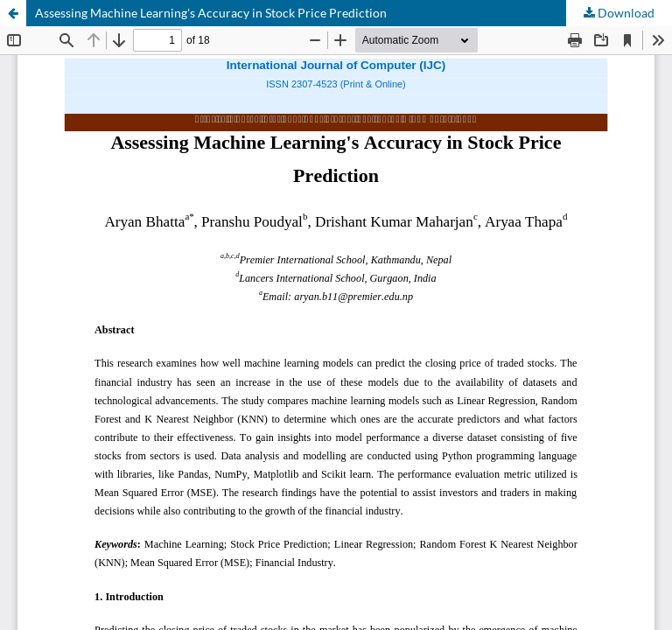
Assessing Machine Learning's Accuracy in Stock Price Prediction (211, 13)
